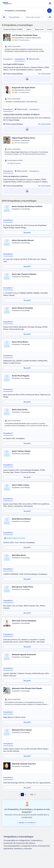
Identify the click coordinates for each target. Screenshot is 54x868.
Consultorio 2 (20, 59)
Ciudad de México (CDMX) (13, 29)
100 (32, 795)
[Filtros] (4, 17)
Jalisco (29, 29)
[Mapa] (50, 17)
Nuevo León (39, 29)
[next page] (35, 795)
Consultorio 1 (8, 59)
